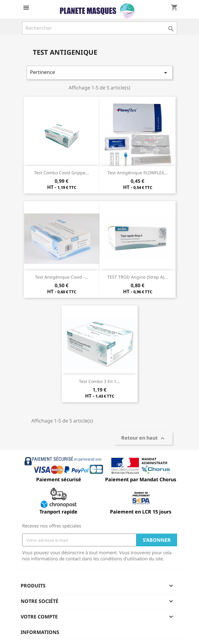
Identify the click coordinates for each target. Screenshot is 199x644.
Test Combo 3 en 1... (99, 381)
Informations (40, 632)
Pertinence (100, 73)
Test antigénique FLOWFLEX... (138, 173)
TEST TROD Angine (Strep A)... (137, 277)
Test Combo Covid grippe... (62, 173)
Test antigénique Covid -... (62, 277)
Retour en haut (144, 439)
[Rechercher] (100, 28)
